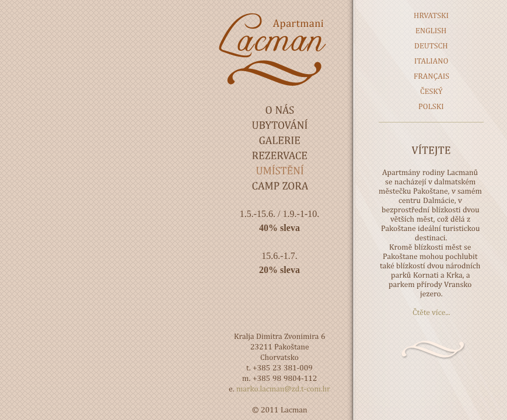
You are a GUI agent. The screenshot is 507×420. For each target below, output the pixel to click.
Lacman (279, 49)
